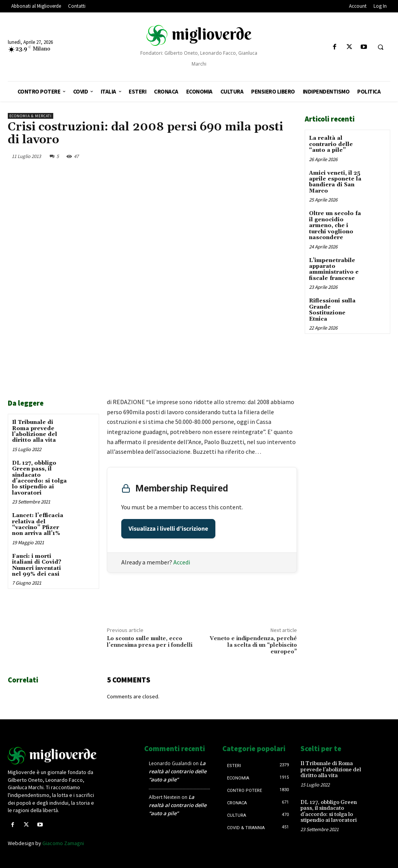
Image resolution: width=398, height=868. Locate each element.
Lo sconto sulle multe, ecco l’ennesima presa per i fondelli (150, 642)
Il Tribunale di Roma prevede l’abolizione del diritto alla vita (35, 431)
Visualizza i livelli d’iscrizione (168, 529)
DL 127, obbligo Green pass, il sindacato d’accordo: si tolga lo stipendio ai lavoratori (39, 478)
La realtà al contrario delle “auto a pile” (331, 144)
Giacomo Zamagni (63, 843)
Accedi (182, 562)
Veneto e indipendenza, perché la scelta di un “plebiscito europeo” (253, 645)
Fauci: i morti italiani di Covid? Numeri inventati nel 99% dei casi (37, 565)
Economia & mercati (31, 116)
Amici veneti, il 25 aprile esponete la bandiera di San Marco (335, 182)
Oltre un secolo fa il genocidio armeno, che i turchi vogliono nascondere (335, 226)
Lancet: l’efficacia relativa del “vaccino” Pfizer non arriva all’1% (38, 524)
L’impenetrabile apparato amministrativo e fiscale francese (334, 269)
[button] (381, 47)
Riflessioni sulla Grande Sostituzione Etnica (332, 310)
